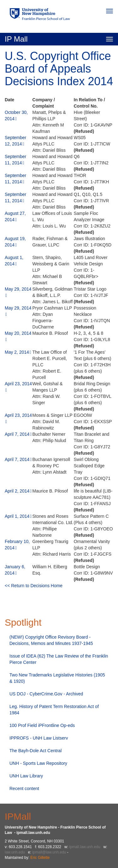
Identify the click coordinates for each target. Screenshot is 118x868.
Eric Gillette (40, 858)
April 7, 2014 (17, 434)
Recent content (24, 788)
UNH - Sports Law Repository (38, 763)
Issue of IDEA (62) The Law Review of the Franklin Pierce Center (59, 659)
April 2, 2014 (17, 491)
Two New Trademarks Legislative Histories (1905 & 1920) (57, 678)
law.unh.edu (15, 852)
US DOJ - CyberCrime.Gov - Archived (46, 694)
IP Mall (16, 39)
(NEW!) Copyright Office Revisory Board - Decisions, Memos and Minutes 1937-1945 (51, 640)
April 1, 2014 (17, 516)
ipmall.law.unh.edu (85, 847)
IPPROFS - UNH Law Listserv (39, 738)
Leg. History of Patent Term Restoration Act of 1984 (54, 710)
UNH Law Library (26, 776)
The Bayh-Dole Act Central (36, 751)
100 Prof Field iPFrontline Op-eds (42, 725)
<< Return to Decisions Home (34, 586)
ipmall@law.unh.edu (49, 852)
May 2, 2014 (17, 352)
